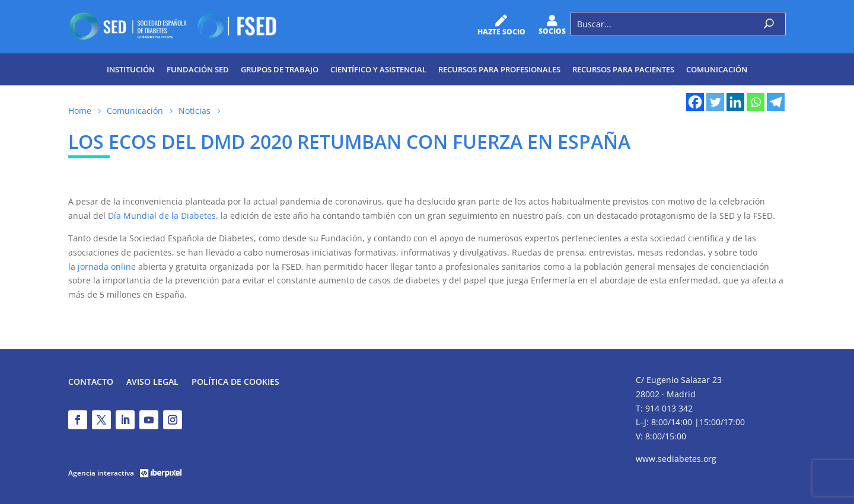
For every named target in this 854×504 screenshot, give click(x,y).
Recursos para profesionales (499, 69)
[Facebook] (695, 102)
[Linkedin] (735, 102)
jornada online (107, 267)
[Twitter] (715, 102)
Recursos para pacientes (623, 69)
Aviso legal (152, 382)
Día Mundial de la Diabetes (162, 216)
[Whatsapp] (756, 102)
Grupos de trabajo (280, 69)
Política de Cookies (235, 382)
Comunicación (717, 69)
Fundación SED (198, 69)
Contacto (91, 382)
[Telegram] (776, 102)
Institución (131, 69)
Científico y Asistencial (378, 69)
